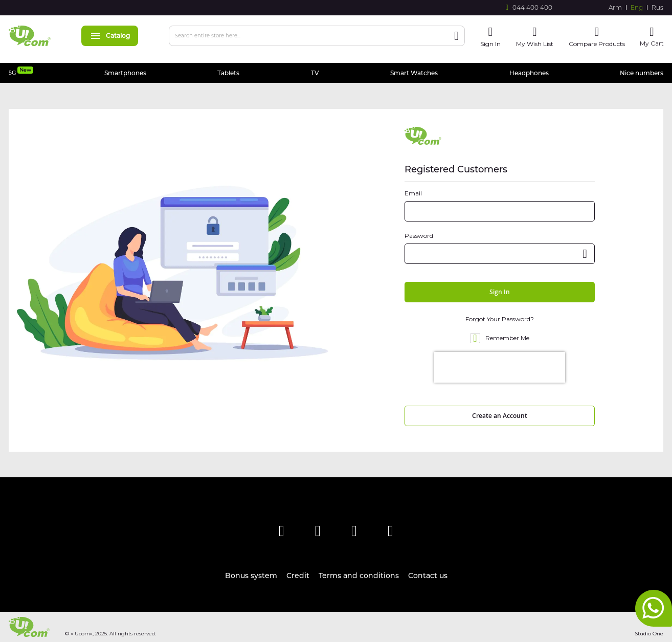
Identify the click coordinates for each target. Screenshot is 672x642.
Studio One (649, 634)
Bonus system (251, 575)
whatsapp (654, 608)
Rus (657, 8)
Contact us (428, 575)
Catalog (110, 36)
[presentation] (500, 367)
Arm (615, 8)
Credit (298, 575)
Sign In (490, 44)
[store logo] (30, 36)
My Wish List (535, 44)
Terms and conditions (359, 575)
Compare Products (597, 44)
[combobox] (317, 36)
